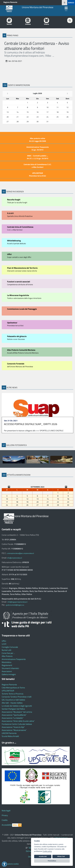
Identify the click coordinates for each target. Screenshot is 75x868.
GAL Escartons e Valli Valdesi (13, 700)
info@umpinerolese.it (15, 558)
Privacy (5, 815)
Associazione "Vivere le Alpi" (13, 727)
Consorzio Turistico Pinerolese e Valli (17, 697)
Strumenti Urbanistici (10, 668)
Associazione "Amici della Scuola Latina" (18, 721)
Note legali (6, 811)
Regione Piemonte (10, 2)
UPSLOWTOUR (8, 691)
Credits (5, 820)
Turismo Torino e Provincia (12, 694)
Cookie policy (47, 851)
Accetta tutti (43, 856)
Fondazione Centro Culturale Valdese (17, 724)
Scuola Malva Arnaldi (10, 736)
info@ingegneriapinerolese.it (17, 602)
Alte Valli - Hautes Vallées (12, 703)
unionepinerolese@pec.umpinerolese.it (21, 553)
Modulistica (6, 662)
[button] (65, 3)
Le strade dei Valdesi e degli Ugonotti (17, 706)
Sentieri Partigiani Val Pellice (13, 709)
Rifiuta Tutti (61, 856)
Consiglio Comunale (10, 647)
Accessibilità (7, 825)
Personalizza (52, 861)
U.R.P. (4, 644)
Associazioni (7, 671)
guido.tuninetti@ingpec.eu (15, 605)
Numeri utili (6, 650)
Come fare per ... (8, 653)
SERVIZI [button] (71, 3)
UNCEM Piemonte (9, 733)
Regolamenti (7, 665)
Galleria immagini (9, 674)
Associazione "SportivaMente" (14, 715)
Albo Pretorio (7, 656)
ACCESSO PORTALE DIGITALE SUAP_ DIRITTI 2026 (31, 424)
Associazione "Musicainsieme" (14, 730)
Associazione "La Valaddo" (13, 718)
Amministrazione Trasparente (14, 659)
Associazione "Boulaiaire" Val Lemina (17, 712)
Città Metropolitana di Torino (13, 688)
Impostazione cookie (10, 864)
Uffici (4, 641)
